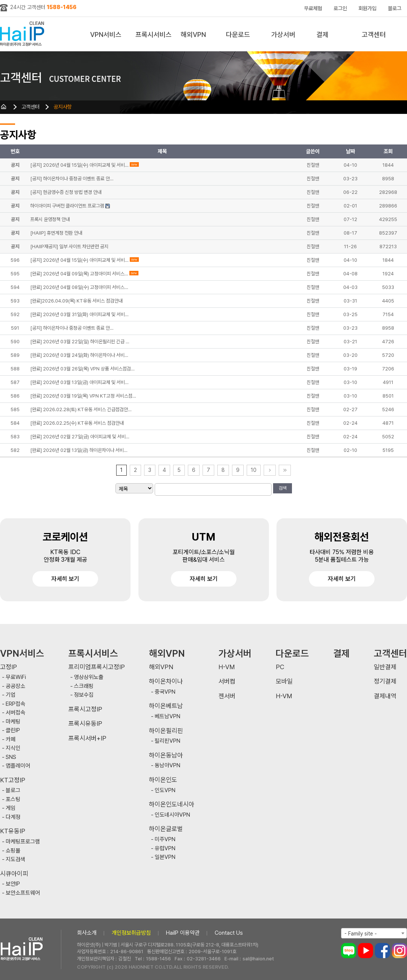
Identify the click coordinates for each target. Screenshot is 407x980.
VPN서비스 (106, 35)
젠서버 (227, 696)
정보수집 (84, 695)
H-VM (227, 667)
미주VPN (165, 839)
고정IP (8, 667)
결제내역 (385, 696)
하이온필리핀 (166, 731)
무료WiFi (16, 677)
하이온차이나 (166, 681)
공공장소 (15, 686)
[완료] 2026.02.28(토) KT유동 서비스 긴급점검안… (81, 409)
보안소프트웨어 (23, 893)
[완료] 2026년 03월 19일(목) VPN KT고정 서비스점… (83, 396)
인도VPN (165, 790)
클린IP (13, 730)
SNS (11, 757)
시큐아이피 (14, 874)
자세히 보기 (65, 579)
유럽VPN (165, 849)
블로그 (395, 8)
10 (254, 470)
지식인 (13, 748)
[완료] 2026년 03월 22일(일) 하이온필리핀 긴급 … (80, 342)
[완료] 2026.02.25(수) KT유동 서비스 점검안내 (77, 423)
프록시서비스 (154, 35)
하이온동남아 (166, 755)
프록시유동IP (85, 724)
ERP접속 (15, 704)
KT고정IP (13, 780)
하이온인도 (163, 780)
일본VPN (165, 857)
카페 (11, 740)
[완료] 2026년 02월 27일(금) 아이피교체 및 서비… (80, 437)
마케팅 (13, 722)
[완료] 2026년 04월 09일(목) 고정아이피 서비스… (79, 274)
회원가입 (367, 8)
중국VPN (165, 692)
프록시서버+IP (87, 738)
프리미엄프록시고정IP (97, 667)
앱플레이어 (18, 766)
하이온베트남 (166, 706)
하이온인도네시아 (172, 804)
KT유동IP (13, 831)
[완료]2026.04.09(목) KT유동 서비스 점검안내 (76, 301)
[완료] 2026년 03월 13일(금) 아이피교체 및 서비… (79, 382)
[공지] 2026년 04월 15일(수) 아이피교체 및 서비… (79, 260)
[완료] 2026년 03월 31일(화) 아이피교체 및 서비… (79, 314)
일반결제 (385, 667)
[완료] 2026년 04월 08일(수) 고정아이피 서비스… (79, 287)
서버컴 (227, 681)
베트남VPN (167, 717)
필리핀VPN (167, 741)
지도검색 (15, 859)
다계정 (13, 817)
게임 (11, 808)
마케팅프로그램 (23, 842)
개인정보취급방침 (131, 933)
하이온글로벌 (166, 829)
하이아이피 (24, 34)
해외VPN (193, 35)
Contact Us (229, 933)
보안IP (13, 884)
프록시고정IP (85, 709)
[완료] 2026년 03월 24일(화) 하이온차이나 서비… (79, 355)
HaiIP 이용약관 (183, 933)
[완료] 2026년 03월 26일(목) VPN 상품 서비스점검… (82, 369)
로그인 (340, 8)
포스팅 (13, 800)
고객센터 (374, 35)
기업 (11, 695)
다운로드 (238, 35)
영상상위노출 (89, 677)
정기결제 (385, 681)
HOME (4, 107)
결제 (323, 35)
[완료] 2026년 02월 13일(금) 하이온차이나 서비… (79, 450)
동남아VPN (167, 766)
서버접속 (15, 713)
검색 (283, 488)
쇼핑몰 (13, 851)
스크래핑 (84, 686)
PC (280, 667)
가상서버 (283, 35)
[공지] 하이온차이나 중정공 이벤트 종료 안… (72, 328)
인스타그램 (399, 951)
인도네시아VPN (172, 815)
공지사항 (63, 107)
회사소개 (87, 933)
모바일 (284, 681)
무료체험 (313, 8)
